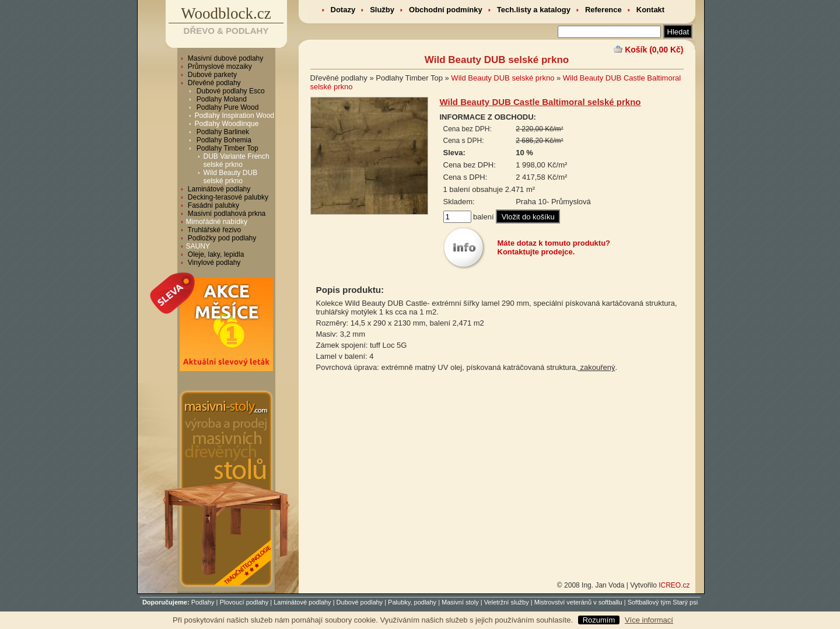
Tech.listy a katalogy (534, 10)
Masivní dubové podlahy (225, 58)
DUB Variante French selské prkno (237, 160)
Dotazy (343, 10)
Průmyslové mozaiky (219, 67)
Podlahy (203, 602)
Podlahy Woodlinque (227, 124)
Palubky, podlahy (412, 602)
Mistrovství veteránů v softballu (578, 602)
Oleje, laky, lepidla (215, 254)
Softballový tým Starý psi (663, 602)
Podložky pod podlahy (221, 238)
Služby (382, 10)
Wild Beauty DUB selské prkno (231, 177)
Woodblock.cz (226, 13)
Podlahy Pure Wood (227, 107)
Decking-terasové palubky (227, 197)
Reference (603, 10)
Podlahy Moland (221, 99)
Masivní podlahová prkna (226, 214)
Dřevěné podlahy (213, 83)
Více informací (649, 620)
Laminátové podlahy (218, 189)
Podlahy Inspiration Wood (235, 116)
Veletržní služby (507, 602)
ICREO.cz (674, 585)
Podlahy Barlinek (222, 132)
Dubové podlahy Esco (230, 91)
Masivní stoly (460, 602)
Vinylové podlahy (213, 263)
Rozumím (599, 620)
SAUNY (198, 246)
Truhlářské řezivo (214, 230)
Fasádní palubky (213, 205)
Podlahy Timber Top (227, 148)
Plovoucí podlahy (244, 602)
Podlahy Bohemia (223, 140)
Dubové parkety (211, 75)
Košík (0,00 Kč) (654, 50)
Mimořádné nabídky (217, 222)
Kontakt (650, 10)
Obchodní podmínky (446, 10)
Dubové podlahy (360, 602)
